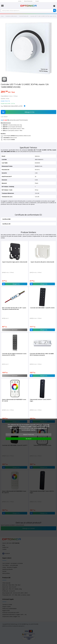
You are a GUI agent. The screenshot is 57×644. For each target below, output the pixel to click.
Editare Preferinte (28, 435)
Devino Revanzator (28, 1)
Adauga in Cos (18, 112)
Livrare (20, 1)
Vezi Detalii (15, 330)
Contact (37, 1)
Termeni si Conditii (26, 426)
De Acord (28, 439)
